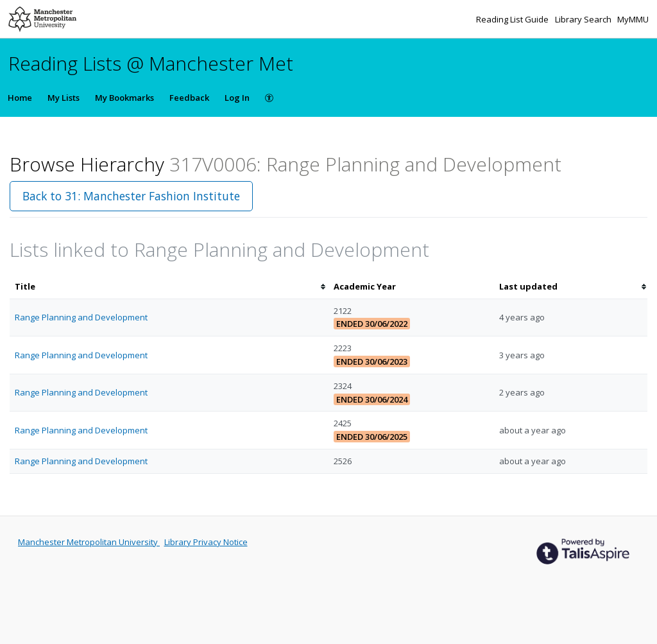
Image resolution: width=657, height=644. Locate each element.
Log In (237, 98)
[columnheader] (169, 287)
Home (20, 98)
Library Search (584, 19)
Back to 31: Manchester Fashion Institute (131, 196)
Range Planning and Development (81, 317)
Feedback (189, 98)
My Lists (64, 98)
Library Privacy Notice (206, 542)
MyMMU (633, 19)
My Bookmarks (124, 98)
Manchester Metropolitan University (89, 542)
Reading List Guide (513, 19)
